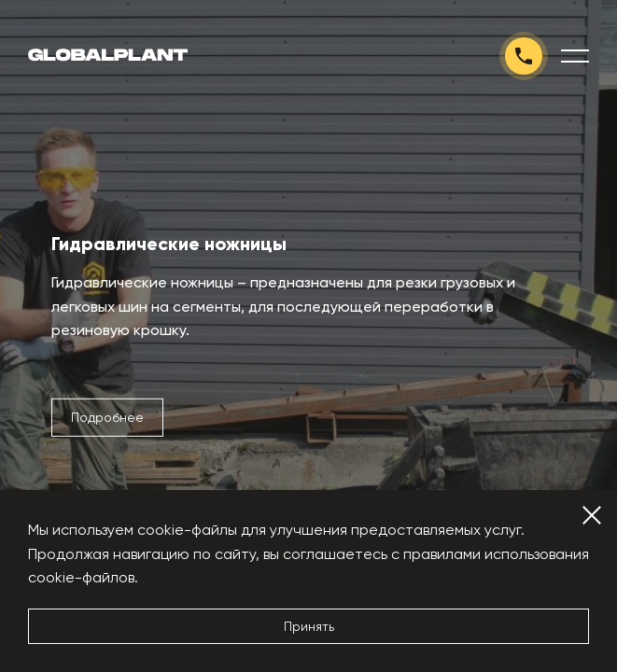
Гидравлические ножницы (169, 244)
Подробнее (107, 417)
